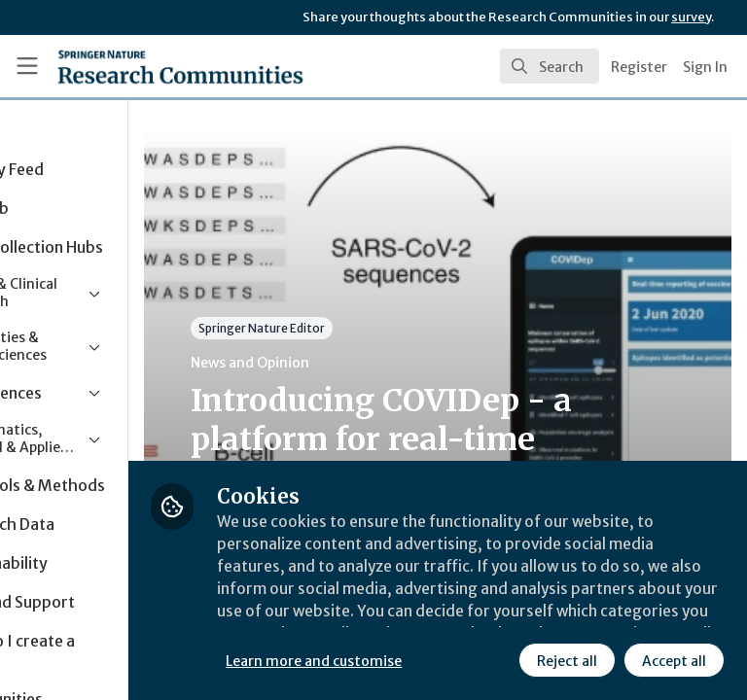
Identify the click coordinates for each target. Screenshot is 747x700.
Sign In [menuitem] (705, 67)
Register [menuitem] (639, 67)
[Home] (138, 66)
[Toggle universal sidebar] (27, 66)
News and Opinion (371, 363)
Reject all (394, 660)
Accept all (501, 660)
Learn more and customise (434, 617)
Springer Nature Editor (382, 328)
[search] (550, 66)
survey (691, 17)
